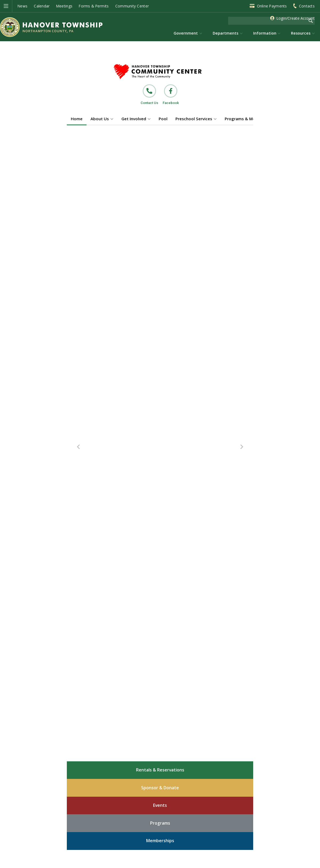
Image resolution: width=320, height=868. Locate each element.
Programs (160, 823)
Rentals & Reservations (160, 770)
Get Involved (134, 119)
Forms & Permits (94, 6)
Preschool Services (194, 119)
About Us (100, 119)
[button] (6, 6)
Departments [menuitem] (225, 33)
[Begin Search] (311, 21)
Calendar (42, 6)
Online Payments (272, 6)
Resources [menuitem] (301, 33)
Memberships (160, 841)
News (22, 6)
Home (77, 119)
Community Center (132, 6)
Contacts (307, 6)
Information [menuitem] (265, 33)
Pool (163, 119)
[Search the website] (267, 21)
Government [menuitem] (186, 33)
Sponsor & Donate (160, 788)
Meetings (64, 6)
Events (160, 805)
